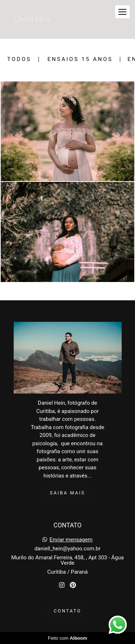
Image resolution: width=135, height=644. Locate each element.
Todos (19, 59)
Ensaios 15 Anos (80, 59)
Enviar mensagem (71, 540)
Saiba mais (68, 493)
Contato (67, 611)
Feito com (67, 638)
